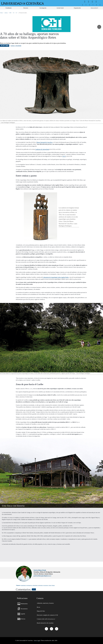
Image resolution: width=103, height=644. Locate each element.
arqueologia (23, 585)
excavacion (46, 585)
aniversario (40, 585)
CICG (64, 156)
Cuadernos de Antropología (42, 149)
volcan (50, 585)
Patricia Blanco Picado (40, 570)
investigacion (29, 585)
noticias (6, 13)
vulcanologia (35, 585)
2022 (10, 13)
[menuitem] (83, 5)
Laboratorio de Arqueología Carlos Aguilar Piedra (56, 277)
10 (14, 13)
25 (16, 13)
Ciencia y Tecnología (16, 46)
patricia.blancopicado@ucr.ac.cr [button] (42, 576)
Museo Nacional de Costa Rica (45, 142)
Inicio (1, 13)
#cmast (53, 585)
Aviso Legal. (37, 641)
